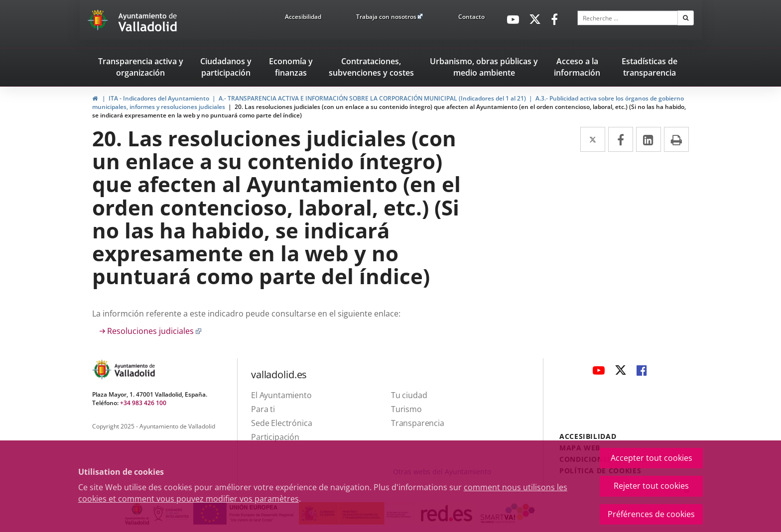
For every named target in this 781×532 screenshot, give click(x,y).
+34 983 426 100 (143, 403)
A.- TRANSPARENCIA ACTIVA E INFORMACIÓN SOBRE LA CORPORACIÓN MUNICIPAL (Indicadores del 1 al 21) (372, 98)
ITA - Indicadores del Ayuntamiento (159, 98)
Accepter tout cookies (651, 458)
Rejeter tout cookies (651, 486)
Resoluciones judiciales (154, 331)
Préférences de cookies (651, 514)
